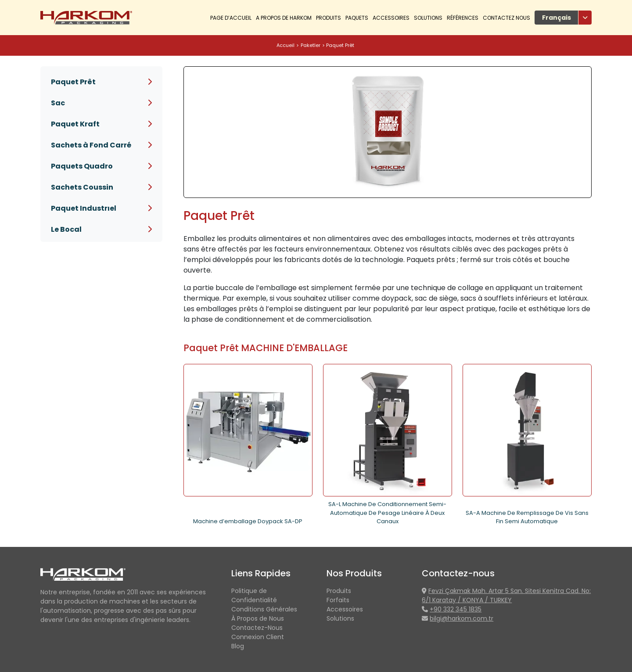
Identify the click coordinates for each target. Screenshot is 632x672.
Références (463, 18)
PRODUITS (329, 18)
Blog (238, 646)
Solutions (428, 18)
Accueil (285, 45)
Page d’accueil (231, 18)
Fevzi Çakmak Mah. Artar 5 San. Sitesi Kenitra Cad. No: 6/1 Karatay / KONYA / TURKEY (506, 595)
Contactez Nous (506, 18)
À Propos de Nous (258, 618)
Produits (339, 591)
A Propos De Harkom (284, 18)
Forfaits (338, 600)
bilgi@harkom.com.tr (461, 618)
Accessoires (391, 18)
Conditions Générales (264, 609)
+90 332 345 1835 (456, 609)
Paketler (311, 45)
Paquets (357, 18)
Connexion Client (258, 637)
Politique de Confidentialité (254, 595)
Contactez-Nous (257, 628)
